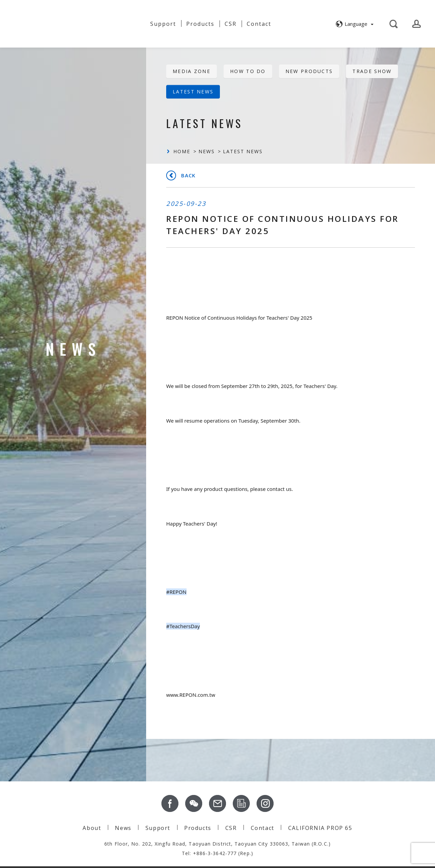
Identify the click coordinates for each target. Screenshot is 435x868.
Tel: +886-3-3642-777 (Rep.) (217, 853)
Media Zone (192, 71)
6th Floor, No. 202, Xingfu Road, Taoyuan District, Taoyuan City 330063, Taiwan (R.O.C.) (217, 844)
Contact (259, 24)
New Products (309, 71)
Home (182, 151)
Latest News (193, 92)
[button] (354, 24)
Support (163, 24)
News (132, 24)
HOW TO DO (248, 71)
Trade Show (372, 71)
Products (198, 828)
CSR (231, 24)
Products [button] (200, 24)
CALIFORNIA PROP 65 (320, 828)
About (103, 21)
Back (188, 175)
